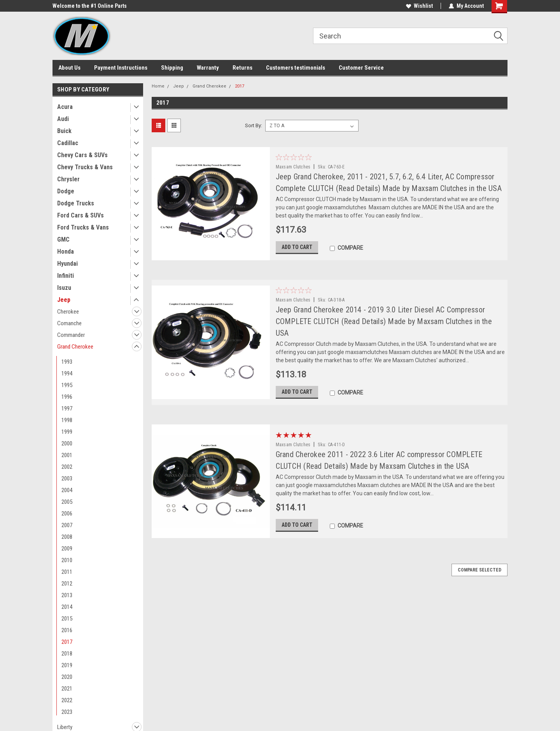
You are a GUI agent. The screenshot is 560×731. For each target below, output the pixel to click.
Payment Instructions (121, 68)
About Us (69, 68)
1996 (67, 397)
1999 (67, 432)
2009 (67, 549)
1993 (67, 362)
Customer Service (361, 68)
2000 (67, 444)
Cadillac (68, 143)
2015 (67, 619)
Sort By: (254, 125)
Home (158, 86)
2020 (67, 677)
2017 (67, 642)
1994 (67, 373)
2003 (67, 479)
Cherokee (68, 312)
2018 (67, 654)
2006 (67, 514)
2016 (67, 630)
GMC (63, 239)
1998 (67, 420)
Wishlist (419, 6)
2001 (67, 455)
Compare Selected (479, 570)
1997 (67, 408)
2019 (67, 665)
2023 (67, 712)
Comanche (69, 323)
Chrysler (68, 179)
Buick (64, 131)
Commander (71, 335)
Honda (66, 252)
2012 (67, 584)
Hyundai (67, 264)
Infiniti (66, 276)
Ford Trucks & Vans (83, 227)
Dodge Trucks (76, 203)
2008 (67, 537)
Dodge (66, 191)
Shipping (172, 68)
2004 (67, 490)
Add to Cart (297, 247)
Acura (65, 107)
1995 (67, 385)
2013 (67, 595)
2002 (67, 467)
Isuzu (64, 288)
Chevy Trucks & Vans (85, 167)
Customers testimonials (296, 68)
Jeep (64, 300)
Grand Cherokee (75, 347)
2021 (67, 689)
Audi (63, 119)
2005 (67, 502)
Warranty (208, 68)
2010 (67, 560)
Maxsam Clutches (293, 167)
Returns (242, 68)
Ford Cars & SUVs (80, 215)
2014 (67, 607)
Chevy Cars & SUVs (82, 155)
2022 (67, 700)
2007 (67, 525)
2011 (67, 572)
